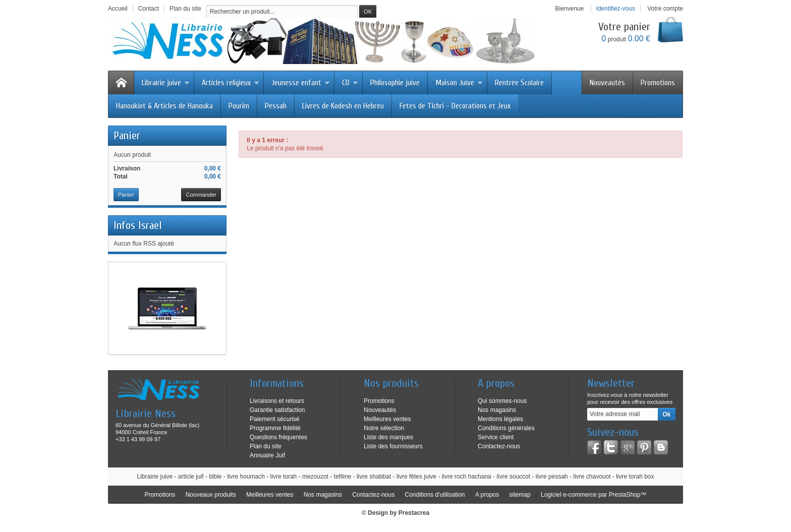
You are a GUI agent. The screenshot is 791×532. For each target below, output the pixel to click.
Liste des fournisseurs (393, 446)
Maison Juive (459, 83)
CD (350, 83)
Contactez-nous (499, 446)
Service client (496, 437)
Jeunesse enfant (301, 83)
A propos (487, 495)
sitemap (520, 495)
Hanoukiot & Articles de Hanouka (164, 106)
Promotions (658, 83)
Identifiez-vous (616, 9)
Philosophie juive (395, 83)
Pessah (276, 106)
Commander (201, 195)
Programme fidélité (275, 428)
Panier (127, 136)
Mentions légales (500, 419)
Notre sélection (384, 428)
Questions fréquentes (278, 437)
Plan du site (266, 446)
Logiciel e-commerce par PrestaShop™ (594, 495)
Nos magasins (497, 410)
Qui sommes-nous (502, 401)
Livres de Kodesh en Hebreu (343, 106)
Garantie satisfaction (277, 410)
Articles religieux (231, 83)
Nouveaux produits (211, 495)
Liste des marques (388, 437)
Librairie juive (166, 83)
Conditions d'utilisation (435, 495)
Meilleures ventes (387, 419)
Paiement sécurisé (275, 419)
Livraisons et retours (277, 401)
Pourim (239, 106)
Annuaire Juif (267, 455)
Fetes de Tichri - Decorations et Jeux (455, 106)
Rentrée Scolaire (519, 83)
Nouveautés (607, 83)
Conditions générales (506, 428)
